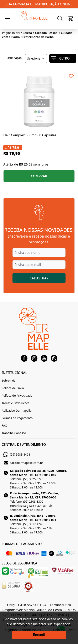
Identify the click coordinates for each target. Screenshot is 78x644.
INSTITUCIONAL (14, 373)
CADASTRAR (39, 278)
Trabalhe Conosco (14, 433)
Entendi (39, 635)
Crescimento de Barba (38, 37)
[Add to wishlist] (71, 76)
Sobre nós (9, 381)
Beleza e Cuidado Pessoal (40, 33)
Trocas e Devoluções (15, 403)
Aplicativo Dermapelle (17, 410)
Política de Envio (13, 388)
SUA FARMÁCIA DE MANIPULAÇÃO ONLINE (39, 4)
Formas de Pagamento (17, 418)
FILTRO (61, 58)
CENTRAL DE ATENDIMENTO (24, 445)
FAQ (4, 425)
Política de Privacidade (17, 395)
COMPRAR (39, 176)
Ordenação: (15, 58)
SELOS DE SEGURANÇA (19, 563)
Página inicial (11, 33)
